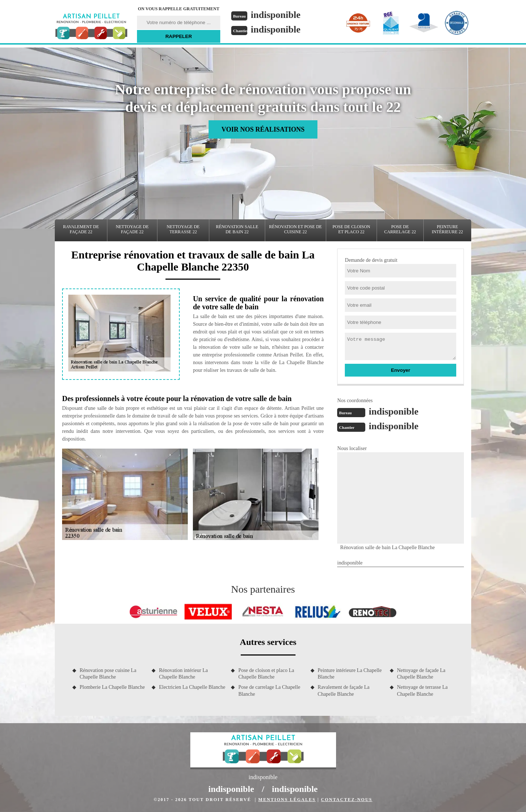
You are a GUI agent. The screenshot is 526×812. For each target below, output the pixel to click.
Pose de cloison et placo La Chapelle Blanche (266, 674)
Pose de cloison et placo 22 (351, 229)
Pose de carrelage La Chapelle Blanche (269, 690)
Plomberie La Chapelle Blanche (112, 687)
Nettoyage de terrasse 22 (183, 229)
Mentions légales (287, 800)
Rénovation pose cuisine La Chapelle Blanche (108, 674)
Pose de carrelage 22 (400, 229)
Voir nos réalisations (263, 129)
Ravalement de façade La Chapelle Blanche (344, 690)
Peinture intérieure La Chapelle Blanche (350, 674)
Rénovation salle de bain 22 (237, 229)
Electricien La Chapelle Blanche (192, 687)
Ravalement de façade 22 (81, 229)
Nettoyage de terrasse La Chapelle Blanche (422, 690)
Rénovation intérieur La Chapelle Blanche (183, 674)
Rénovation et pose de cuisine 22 (296, 229)
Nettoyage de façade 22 (132, 229)
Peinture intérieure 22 (447, 229)
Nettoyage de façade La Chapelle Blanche (421, 674)
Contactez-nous (347, 800)
